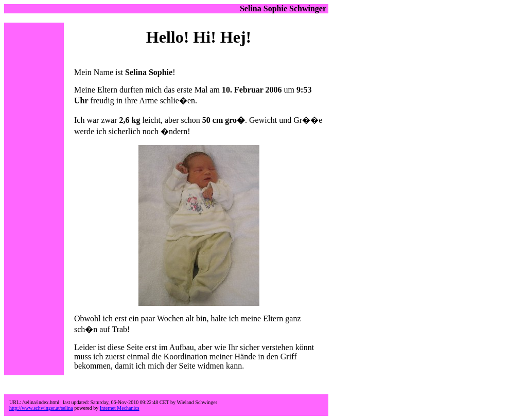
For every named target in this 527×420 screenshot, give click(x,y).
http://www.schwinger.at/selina (41, 408)
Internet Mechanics (120, 408)
